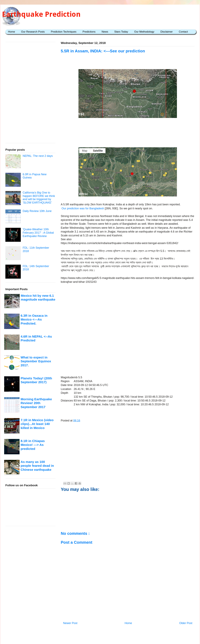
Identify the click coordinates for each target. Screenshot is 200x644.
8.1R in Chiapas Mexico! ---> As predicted (33, 445)
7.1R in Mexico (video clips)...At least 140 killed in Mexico (37, 424)
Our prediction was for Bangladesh (83, 208)
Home (11, 32)
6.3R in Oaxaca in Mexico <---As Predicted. (34, 319)
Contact (183, 32)
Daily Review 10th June (37, 211)
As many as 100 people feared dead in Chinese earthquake (37, 466)
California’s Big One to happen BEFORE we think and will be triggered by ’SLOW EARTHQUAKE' (39, 198)
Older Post (186, 623)
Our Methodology (144, 32)
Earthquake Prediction (41, 14)
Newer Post (70, 623)
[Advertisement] (128, 129)
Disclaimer (167, 32)
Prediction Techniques (64, 32)
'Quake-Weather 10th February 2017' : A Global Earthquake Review (38, 233)
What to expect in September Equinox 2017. (36, 361)
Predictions (89, 32)
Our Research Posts (33, 32)
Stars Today (121, 32)
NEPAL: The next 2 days (38, 156)
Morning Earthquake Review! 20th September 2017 (36, 403)
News (105, 32)
